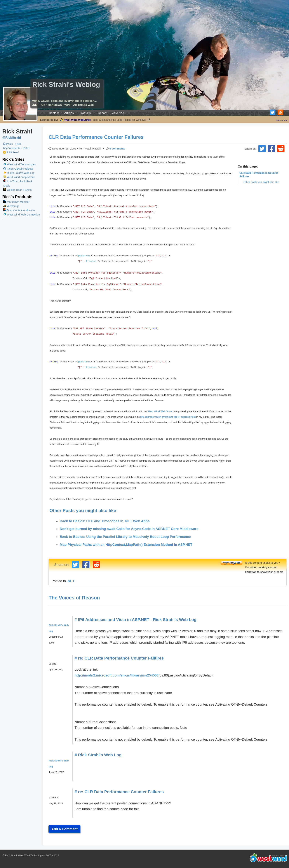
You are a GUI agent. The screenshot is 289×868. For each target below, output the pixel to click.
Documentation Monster (19, 210)
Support (101, 113)
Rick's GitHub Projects (18, 169)
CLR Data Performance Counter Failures (96, 137)
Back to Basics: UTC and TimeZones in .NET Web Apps (105, 521)
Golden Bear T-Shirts (17, 190)
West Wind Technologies (21, 164)
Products (85, 113)
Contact (54, 113)
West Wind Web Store (160, 411)
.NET (71, 581)
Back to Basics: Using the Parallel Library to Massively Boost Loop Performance (126, 537)
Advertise (118, 113)
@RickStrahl (12, 138)
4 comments (117, 149)
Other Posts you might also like (261, 182)
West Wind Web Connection (22, 215)
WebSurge (11, 206)
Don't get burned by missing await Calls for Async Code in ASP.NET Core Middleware (129, 529)
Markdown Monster (16, 202)
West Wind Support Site (19, 177)
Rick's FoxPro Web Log (19, 173)
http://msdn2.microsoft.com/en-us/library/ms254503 (117, 675)
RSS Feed (11, 152)
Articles (69, 113)
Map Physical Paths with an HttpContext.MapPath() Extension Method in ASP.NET (126, 545)
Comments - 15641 (17, 148)
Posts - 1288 (12, 144)
